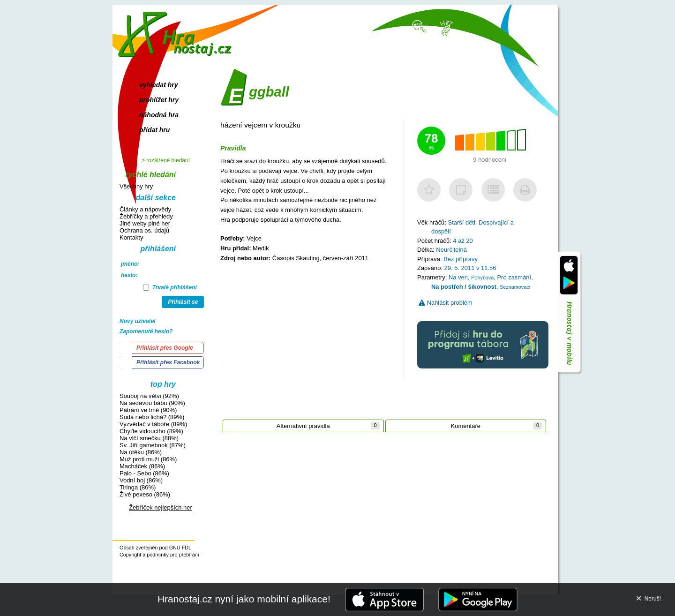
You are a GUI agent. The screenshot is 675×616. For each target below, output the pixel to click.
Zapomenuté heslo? (146, 331)
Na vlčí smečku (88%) (149, 438)
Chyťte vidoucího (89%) (151, 431)
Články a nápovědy (145, 209)
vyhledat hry (158, 85)
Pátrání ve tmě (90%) (148, 410)
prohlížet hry (159, 100)
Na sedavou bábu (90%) (152, 403)
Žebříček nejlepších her (161, 507)
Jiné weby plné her (145, 223)
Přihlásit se (183, 302)
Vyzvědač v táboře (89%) (153, 424)
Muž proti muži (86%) (148, 459)
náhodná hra (159, 115)
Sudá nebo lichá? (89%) (152, 417)
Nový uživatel (138, 321)
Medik (261, 248)
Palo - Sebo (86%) (144, 473)
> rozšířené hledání (166, 160)
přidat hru (154, 130)
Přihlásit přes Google (165, 348)
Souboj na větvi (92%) (149, 396)
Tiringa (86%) (138, 487)
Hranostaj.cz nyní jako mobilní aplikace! (244, 599)
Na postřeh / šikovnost (464, 287)
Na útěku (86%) (141, 452)
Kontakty (131, 237)
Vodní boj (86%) (141, 480)
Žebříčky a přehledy (146, 216)
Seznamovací (515, 287)
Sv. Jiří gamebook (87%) (153, 445)
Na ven (458, 277)
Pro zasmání (514, 277)
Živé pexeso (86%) (145, 494)
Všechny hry (136, 186)
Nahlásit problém (446, 303)
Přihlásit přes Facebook (168, 362)
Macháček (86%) (142, 466)
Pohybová (482, 278)
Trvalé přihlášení (170, 287)
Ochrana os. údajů (144, 230)
